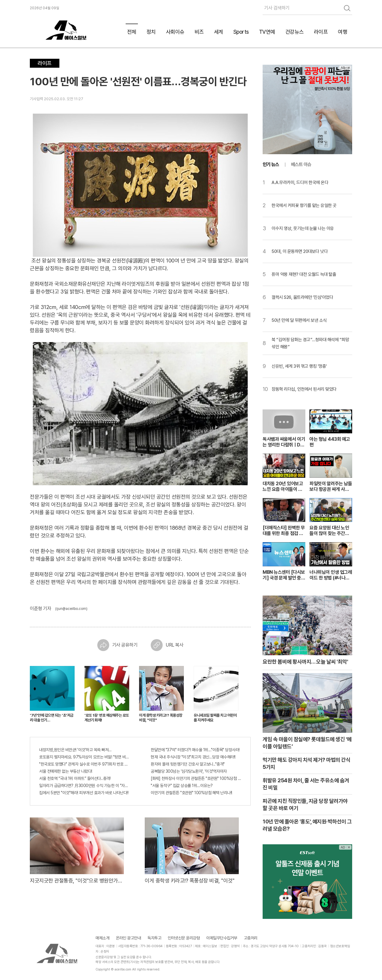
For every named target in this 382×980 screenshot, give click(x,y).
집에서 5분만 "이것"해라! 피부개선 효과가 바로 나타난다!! (84, 793)
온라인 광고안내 (128, 938)
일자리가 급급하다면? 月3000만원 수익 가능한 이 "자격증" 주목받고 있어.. (84, 786)
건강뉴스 (295, 32)
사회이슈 (175, 32)
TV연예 (267, 32)
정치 (151, 32)
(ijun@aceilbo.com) (71, 609)
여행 (342, 32)
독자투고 (154, 938)
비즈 (199, 32)
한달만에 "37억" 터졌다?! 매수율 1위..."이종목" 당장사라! (195, 750)
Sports (241, 32)
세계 (219, 32)
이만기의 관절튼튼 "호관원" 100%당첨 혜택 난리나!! (191, 793)
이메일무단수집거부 (222, 938)
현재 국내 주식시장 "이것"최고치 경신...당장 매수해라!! (193, 757)
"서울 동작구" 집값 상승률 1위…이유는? (182, 786)
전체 (132, 32)
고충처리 (251, 938)
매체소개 (102, 938)
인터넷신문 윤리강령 (184, 938)
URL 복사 (167, 645)
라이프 (321, 32)
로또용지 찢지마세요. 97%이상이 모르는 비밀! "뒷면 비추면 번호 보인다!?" (84, 757)
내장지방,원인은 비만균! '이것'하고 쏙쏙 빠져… (75, 750)
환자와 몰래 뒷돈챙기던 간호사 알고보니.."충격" (188, 764)
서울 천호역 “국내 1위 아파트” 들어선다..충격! (75, 778)
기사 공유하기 (117, 645)
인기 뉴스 (271, 164)
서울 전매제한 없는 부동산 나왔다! (66, 771)
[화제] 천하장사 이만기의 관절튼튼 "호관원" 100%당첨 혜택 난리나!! (196, 778)
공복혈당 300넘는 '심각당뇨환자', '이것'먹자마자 (189, 771)
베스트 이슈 (301, 164)
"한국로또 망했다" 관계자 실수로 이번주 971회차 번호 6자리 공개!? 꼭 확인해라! (84, 764)
